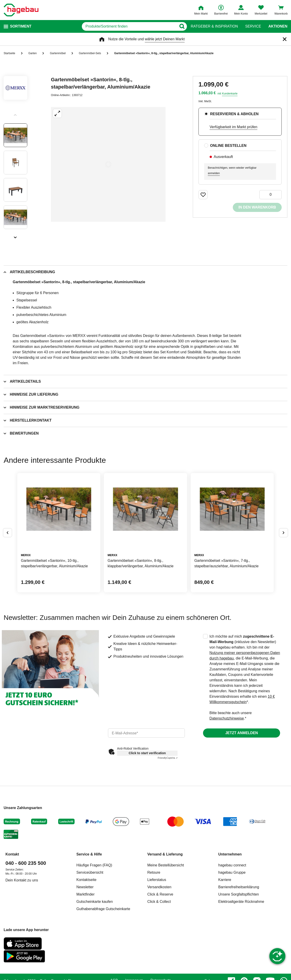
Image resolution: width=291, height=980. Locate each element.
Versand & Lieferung (165, 854)
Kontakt (12, 854)
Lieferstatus (157, 880)
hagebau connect (232, 865)
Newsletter (85, 887)
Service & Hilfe (89, 854)
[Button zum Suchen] (182, 26)
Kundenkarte (230, 94)
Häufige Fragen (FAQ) (94, 865)
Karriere (225, 880)
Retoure (154, 872)
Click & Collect (159, 902)
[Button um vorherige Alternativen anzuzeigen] (8, 533)
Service (253, 26)
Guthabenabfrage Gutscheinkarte (103, 909)
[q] (129, 26)
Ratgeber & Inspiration (214, 26)
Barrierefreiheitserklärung (239, 887)
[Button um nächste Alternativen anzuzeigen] (283, 533)
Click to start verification (147, 753)
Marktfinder (85, 894)
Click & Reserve (160, 894)
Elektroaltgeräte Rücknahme (241, 902)
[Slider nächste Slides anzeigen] (15, 236)
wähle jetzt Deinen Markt (165, 39)
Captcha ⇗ (168, 758)
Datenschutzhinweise (227, 718)
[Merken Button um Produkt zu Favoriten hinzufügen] (203, 195)
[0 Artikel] (271, 195)
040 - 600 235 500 (26, 863)
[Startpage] (21, 10)
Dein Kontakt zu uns (22, 880)
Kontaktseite (86, 880)
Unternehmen (230, 854)
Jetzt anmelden (242, 733)
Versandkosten (159, 887)
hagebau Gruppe (232, 872)
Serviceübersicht (90, 872)
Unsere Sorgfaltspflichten (239, 894)
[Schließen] (285, 39)
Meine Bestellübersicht (166, 865)
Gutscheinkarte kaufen (95, 902)
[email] (147, 733)
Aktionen (278, 26)
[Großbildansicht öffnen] (108, 164)
